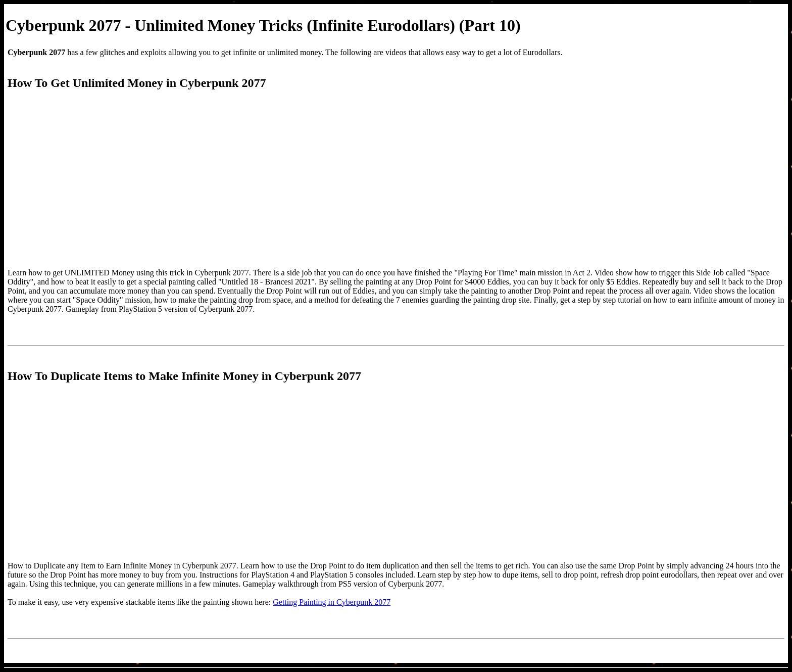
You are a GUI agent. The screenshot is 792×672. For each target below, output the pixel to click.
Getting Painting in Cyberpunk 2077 (332, 602)
